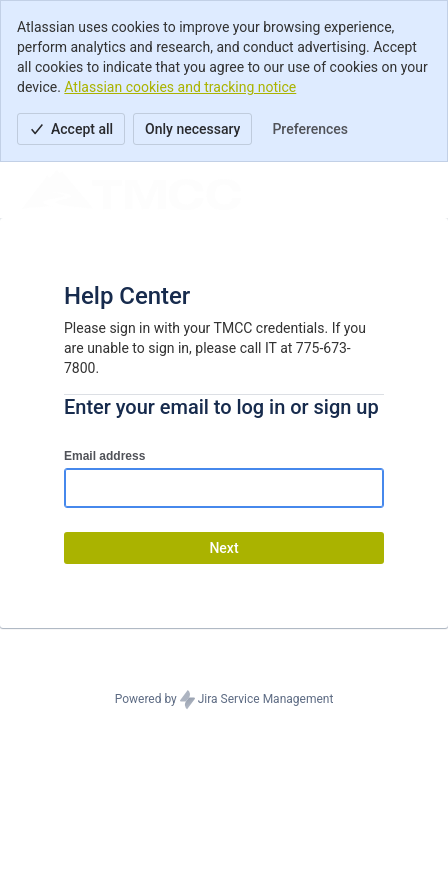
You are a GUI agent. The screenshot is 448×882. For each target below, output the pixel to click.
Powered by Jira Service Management (224, 700)
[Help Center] (131, 190)
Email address (104, 456)
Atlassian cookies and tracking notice (180, 87)
